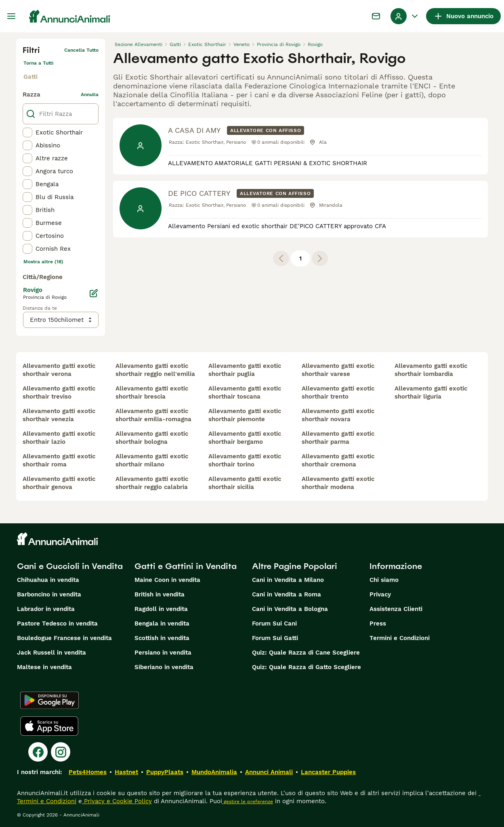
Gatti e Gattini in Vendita (186, 566)
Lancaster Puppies (328, 772)
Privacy (380, 594)
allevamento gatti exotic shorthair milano (152, 460)
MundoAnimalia (214, 772)
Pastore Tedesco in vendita (57, 623)
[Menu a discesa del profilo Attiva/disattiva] (405, 16)
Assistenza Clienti (396, 609)
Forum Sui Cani (274, 623)
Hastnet (126, 772)
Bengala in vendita (162, 623)
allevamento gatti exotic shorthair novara (338, 415)
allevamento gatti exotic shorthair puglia (245, 370)
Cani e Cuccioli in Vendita (70, 566)
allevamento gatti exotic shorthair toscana (245, 393)
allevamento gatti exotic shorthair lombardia (431, 370)
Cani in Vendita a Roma (287, 594)
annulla (90, 94)
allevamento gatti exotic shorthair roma (59, 460)
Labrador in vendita (46, 609)
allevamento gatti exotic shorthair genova (59, 483)
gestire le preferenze (248, 802)
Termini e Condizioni (400, 638)
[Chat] (376, 16)
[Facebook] (38, 752)
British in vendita (160, 594)
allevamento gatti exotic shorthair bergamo (245, 438)
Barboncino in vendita (49, 594)
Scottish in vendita (162, 638)
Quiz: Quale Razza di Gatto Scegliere (307, 667)
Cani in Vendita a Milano (288, 580)
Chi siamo (384, 580)
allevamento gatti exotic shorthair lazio (59, 438)
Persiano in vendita (163, 653)
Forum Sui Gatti (275, 638)
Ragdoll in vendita (161, 609)
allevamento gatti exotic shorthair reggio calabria (152, 483)
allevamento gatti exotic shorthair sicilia (245, 483)
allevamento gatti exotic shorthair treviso (59, 393)
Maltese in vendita (44, 667)
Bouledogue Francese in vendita (64, 638)
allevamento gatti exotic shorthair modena (338, 483)
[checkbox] (27, 132)
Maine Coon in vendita (167, 580)
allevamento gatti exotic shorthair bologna (152, 438)
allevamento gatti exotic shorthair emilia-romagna (153, 415)
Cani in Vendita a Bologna (290, 609)
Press (378, 623)
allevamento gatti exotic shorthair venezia (59, 415)
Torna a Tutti (38, 63)
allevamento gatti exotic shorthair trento (338, 393)
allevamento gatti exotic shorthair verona (59, 370)
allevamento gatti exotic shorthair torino (245, 460)
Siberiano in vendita (164, 667)
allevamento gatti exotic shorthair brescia (152, 393)
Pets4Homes (88, 772)
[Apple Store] (49, 726)
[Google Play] (49, 700)
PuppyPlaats (165, 772)
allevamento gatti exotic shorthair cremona (338, 460)
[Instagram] (61, 752)
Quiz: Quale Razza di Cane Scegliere (306, 653)
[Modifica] (94, 293)
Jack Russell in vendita (51, 653)
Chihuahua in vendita (48, 580)
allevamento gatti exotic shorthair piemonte (245, 415)
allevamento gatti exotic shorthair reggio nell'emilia (155, 370)
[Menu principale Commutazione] (11, 16)
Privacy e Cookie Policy (117, 801)
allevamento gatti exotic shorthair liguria (431, 393)
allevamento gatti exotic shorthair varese (338, 370)
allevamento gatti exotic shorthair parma (338, 438)
